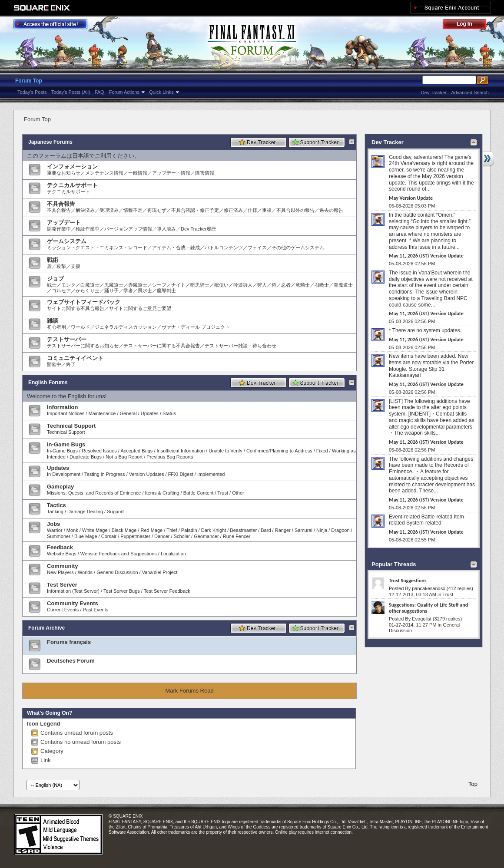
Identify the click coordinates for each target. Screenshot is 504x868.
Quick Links (161, 92)
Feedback (60, 547)
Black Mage (124, 530)
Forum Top (29, 81)
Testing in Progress (105, 474)
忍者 (286, 285)
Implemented (211, 474)
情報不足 (133, 210)
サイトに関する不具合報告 (76, 308)
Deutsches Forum (71, 661)
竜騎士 (303, 285)
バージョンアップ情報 (128, 229)
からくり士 (88, 290)
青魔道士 (343, 285)
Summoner (59, 536)
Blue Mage (86, 536)
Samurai (303, 530)
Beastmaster (243, 530)
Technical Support (71, 426)
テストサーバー (67, 339)
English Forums (48, 383)
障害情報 (205, 173)
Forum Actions (124, 92)
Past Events (96, 610)
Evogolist (422, 619)
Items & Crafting (162, 493)
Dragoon (340, 530)
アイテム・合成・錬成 (176, 248)
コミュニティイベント (75, 358)
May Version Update (411, 198)
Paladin (189, 530)
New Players (60, 572)
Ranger (283, 530)
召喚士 (322, 285)
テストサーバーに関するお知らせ (83, 346)
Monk (72, 530)
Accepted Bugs (136, 451)
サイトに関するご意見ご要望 (140, 308)
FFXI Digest (181, 474)
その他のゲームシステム (298, 248)
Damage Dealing (85, 512)
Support (115, 512)
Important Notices (66, 413)
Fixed (322, 451)
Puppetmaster (135, 536)
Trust (223, 493)
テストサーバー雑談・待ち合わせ (240, 346)
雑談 (53, 321)
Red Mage (151, 530)
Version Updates (147, 474)
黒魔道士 (114, 285)
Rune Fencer (237, 536)
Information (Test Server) (73, 591)
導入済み (166, 229)
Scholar (182, 536)
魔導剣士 (166, 290)
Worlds (85, 572)
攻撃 (61, 266)
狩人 (262, 285)
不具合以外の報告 (295, 210)
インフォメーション (72, 167)
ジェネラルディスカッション (126, 327)
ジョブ (55, 279)
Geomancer (206, 536)
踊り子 (111, 290)
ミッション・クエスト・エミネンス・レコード (97, 248)
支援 (76, 266)
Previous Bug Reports (170, 457)
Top (473, 784)
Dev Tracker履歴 (198, 229)
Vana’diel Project (160, 572)
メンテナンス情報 (104, 173)
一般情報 (138, 173)
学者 (128, 290)
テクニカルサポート (72, 185)
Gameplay (60, 487)
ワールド (80, 327)
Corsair (109, 536)
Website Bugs (62, 554)
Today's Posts (32, 92)
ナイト (178, 285)
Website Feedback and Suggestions (119, 554)
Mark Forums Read (189, 691)
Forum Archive (46, 628)
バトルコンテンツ (224, 248)
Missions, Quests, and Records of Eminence (94, 493)
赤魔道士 (138, 285)
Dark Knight (214, 530)
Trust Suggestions (408, 581)
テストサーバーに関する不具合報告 (162, 346)
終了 (71, 364)
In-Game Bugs (66, 444)
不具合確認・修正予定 (195, 210)
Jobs (53, 524)
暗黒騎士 (200, 285)
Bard (266, 530)
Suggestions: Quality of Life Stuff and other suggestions (428, 608)
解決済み (85, 210)
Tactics (56, 505)
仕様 (252, 210)
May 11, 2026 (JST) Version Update (426, 256)
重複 (267, 210)
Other (238, 493)
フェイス (257, 248)
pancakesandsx (428, 588)
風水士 (145, 290)
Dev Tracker (434, 92)
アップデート (64, 223)
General (128, 413)
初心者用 (56, 327)
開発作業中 (59, 229)
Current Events (63, 610)
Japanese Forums (50, 142)
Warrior (55, 530)
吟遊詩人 (243, 285)
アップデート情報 (171, 173)
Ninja (322, 530)
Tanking (55, 512)
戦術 (53, 260)
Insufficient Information (181, 451)
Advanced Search (470, 92)
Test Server (62, 585)
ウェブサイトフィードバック (84, 302)
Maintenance (102, 413)
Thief (172, 530)
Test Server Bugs (122, 591)
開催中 (54, 364)
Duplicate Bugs (86, 457)
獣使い (221, 285)
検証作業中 (88, 229)
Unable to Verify (225, 451)
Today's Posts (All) (71, 92)
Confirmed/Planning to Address (279, 451)
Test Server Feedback (167, 591)
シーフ (159, 285)
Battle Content (199, 493)
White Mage (95, 530)
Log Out (469, 25)
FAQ (99, 92)
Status (169, 413)
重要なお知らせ (64, 173)
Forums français (69, 642)
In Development (64, 474)
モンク (68, 285)
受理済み (109, 210)
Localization (173, 554)
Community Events (73, 603)
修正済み (233, 210)
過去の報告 (331, 210)
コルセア (61, 290)
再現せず (157, 210)
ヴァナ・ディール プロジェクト (196, 327)
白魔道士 (90, 285)
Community (63, 566)
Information (63, 407)
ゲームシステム (67, 241)
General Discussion (117, 572)
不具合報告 (61, 204)
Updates (150, 413)
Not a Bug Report (124, 457)
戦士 (52, 285)
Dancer (162, 536)
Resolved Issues (99, 451)
